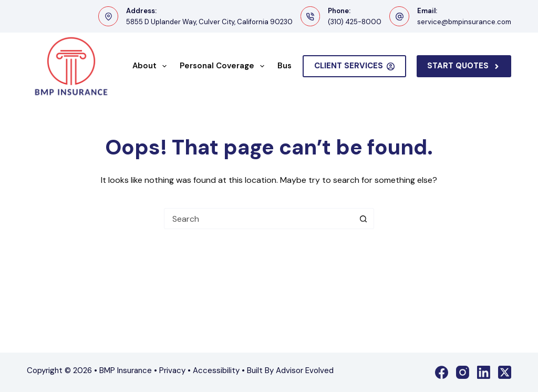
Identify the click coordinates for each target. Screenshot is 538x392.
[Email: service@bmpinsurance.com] (399, 16)
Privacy (172, 370)
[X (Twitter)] (505, 372)
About (152, 66)
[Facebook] (442, 372)
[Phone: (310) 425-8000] (311, 16)
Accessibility (216, 370)
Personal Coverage (224, 66)
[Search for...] (258, 219)
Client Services (355, 66)
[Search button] (363, 219)
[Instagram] (463, 372)
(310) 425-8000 (355, 22)
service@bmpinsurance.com (464, 22)
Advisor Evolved (305, 370)
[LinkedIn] (484, 372)
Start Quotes (464, 66)
